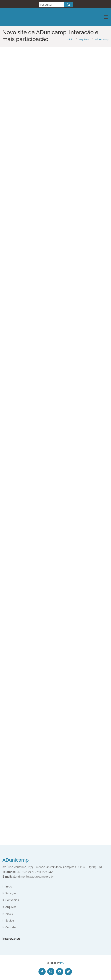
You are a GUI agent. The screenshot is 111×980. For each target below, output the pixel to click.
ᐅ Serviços (9, 893)
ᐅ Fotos (8, 914)
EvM (62, 963)
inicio (70, 39)
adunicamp (102, 39)
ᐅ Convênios (11, 900)
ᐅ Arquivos (9, 907)
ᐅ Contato (9, 927)
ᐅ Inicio (7, 886)
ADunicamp (16, 860)
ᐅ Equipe (8, 921)
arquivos (84, 39)
